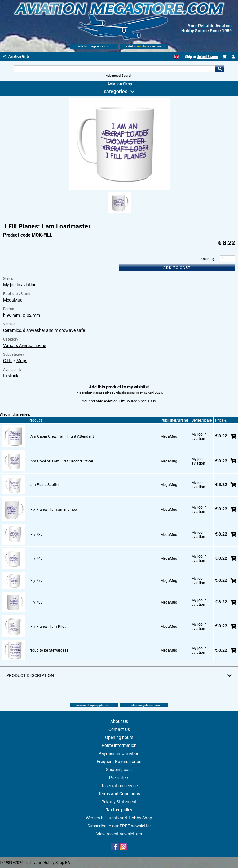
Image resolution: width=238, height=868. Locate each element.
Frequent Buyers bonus (119, 762)
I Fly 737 (36, 535)
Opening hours (119, 737)
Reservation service (119, 786)
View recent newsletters (119, 834)
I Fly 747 (36, 558)
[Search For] (114, 69)
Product (35, 420)
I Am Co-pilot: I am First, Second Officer (61, 461)
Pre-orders (119, 778)
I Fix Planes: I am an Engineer (53, 510)
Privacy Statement (119, 802)
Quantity (208, 259)
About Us (119, 721)
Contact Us (119, 729)
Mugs (22, 361)
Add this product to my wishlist (119, 387)
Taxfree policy (119, 810)
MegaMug (13, 300)
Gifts (8, 361)
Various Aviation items (25, 345)
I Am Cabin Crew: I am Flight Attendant (61, 436)
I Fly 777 (36, 581)
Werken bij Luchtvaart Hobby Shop (119, 818)
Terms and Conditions (119, 794)
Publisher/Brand (174, 420)
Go (220, 69)
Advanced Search (119, 76)
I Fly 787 (36, 602)
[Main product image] (119, 189)
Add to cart (177, 268)
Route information (119, 745)
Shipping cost (119, 770)
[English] (176, 57)
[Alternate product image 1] (119, 214)
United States (207, 57)
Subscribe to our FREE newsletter (119, 826)
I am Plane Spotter (44, 485)
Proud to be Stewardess (48, 650)
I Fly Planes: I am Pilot (47, 627)
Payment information (119, 753)
